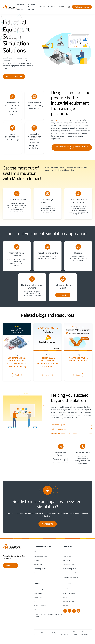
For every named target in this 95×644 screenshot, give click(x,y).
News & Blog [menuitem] (38, 597)
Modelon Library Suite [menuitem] (41, 556)
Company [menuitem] (67, 583)
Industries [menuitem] (68, 546)
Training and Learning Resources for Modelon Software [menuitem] (48, 615)
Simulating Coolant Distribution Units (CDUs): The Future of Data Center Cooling (17, 362)
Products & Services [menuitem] (21, 7)
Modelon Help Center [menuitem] (41, 589)
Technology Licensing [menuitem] (41, 569)
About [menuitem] (60, 7)
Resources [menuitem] (51, 7)
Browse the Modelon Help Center (64, 434)
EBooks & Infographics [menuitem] (41, 610)
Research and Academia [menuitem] (71, 577)
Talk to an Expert (82, 7)
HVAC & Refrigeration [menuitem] (70, 569)
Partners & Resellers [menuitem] (69, 593)
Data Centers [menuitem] (67, 560)
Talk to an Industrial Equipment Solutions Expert (72, 147)
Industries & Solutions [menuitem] (31, 7)
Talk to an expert (58, 425)
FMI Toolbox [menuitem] (38, 560)
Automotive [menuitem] (67, 556)
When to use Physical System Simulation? (78, 359)
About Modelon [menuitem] (68, 589)
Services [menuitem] (37, 573)
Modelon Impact (62, 120)
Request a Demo (13, 76)
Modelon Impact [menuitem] (39, 552)
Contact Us (63, 295)
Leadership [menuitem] (67, 597)
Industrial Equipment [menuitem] (70, 573)
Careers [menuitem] (66, 606)
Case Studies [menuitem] (38, 593)
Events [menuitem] (36, 602)
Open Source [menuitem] (38, 564)
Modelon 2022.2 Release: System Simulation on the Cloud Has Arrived (48, 362)
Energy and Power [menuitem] (69, 564)
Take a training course (60, 429)
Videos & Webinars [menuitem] (40, 606)
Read (17, 375)
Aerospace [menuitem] (67, 552)
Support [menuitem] (42, 7)
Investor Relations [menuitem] (69, 602)
